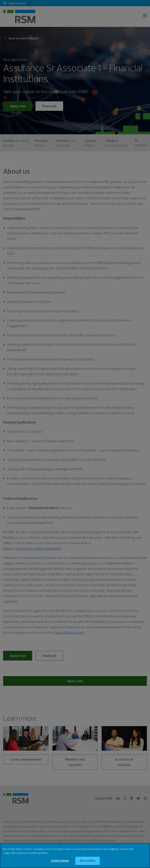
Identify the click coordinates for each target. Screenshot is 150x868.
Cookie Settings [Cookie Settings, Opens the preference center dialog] (60, 861)
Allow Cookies (87, 861)
